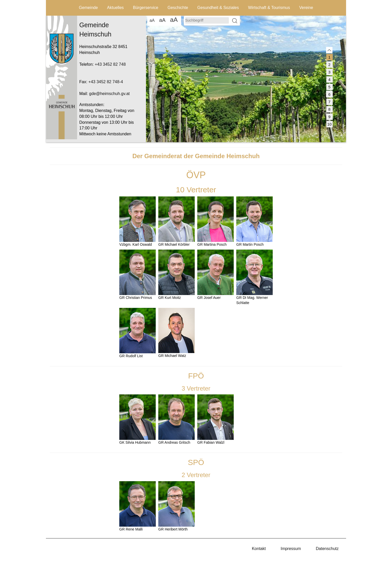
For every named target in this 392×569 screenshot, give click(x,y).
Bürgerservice (146, 8)
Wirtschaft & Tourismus (269, 8)
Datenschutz (327, 549)
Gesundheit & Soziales (218, 8)
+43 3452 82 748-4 (106, 82)
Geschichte (178, 8)
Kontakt (259, 549)
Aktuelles (115, 8)
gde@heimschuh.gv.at (109, 94)
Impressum (291, 549)
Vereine (306, 8)
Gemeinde (89, 8)
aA (152, 20)
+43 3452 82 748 (110, 64)
